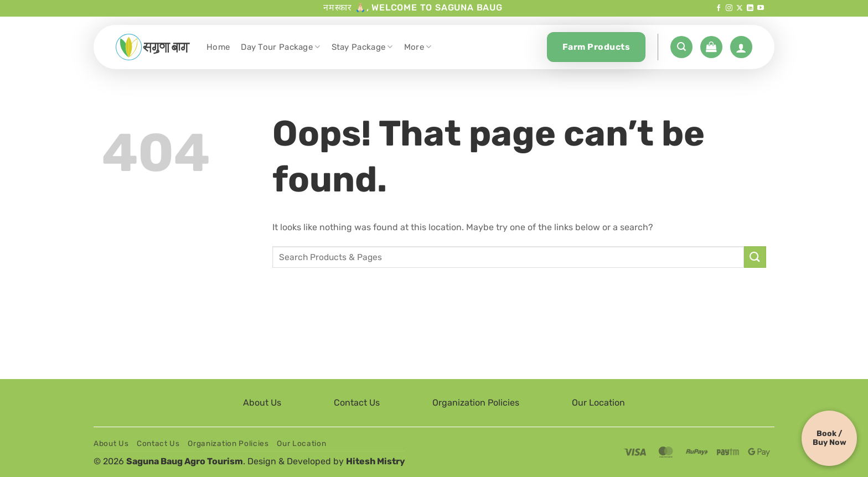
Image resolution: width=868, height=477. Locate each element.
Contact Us (357, 403)
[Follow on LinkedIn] (750, 8)
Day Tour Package (280, 47)
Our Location (598, 403)
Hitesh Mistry (376, 461)
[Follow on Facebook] (719, 8)
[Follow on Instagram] (729, 8)
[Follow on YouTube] (761, 8)
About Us (262, 403)
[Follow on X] (740, 8)
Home (218, 47)
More (418, 47)
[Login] (741, 47)
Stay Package (362, 47)
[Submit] (755, 257)
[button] (681, 47)
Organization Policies (476, 403)
